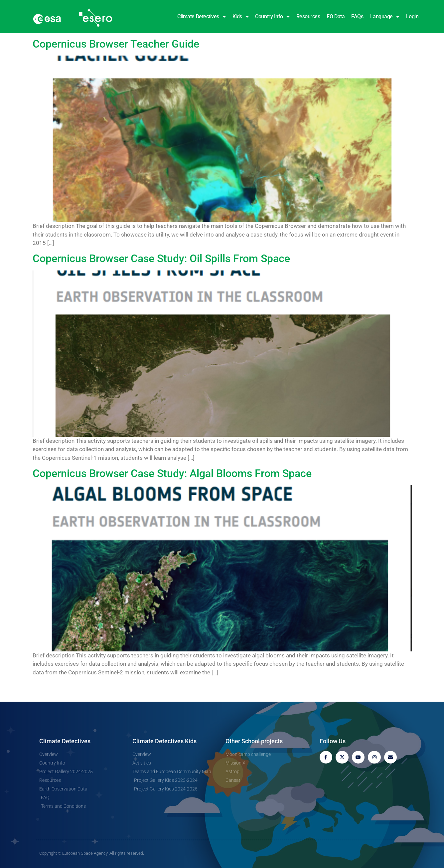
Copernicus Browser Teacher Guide (116, 44)
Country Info (272, 17)
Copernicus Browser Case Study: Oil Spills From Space (161, 259)
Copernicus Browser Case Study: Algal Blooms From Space (172, 473)
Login (412, 16)
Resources (308, 16)
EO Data (336, 16)
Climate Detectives (201, 17)
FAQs (357, 16)
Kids (241, 17)
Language (385, 17)
